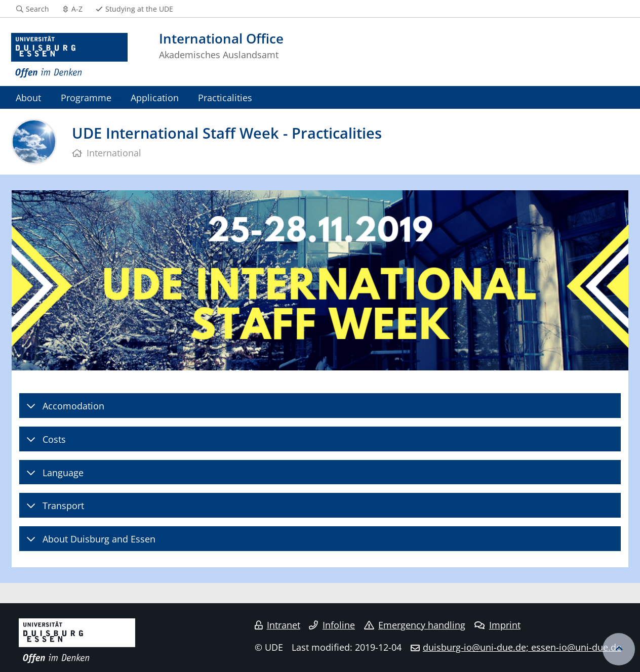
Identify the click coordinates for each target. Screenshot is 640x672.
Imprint (497, 625)
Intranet (277, 625)
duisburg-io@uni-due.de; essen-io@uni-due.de (522, 647)
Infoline (332, 625)
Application (155, 97)
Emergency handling (415, 625)
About (28, 97)
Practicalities (225, 97)
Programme (86, 97)
